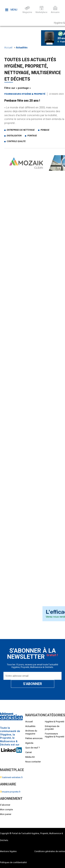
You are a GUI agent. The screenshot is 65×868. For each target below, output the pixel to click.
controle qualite (16, 141)
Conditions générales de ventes (50, 851)
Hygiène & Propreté (55, 722)
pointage (32, 136)
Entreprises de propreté (52, 728)
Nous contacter (33, 762)
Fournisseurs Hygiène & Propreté (25, 94)
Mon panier (6, 814)
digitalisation (14, 136)
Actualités (22, 48)
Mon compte (6, 810)
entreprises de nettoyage (21, 130)
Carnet (29, 752)
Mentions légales (8, 851)
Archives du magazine (31, 732)
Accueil (8, 48)
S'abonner (5, 805)
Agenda (29, 743)
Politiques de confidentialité (13, 862)
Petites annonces (34, 738)
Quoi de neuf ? (33, 748)
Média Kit (30, 757)
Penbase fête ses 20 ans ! (22, 100)
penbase (45, 130)
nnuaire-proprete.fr (10, 792)
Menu (11, 10)
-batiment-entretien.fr (11, 777)
